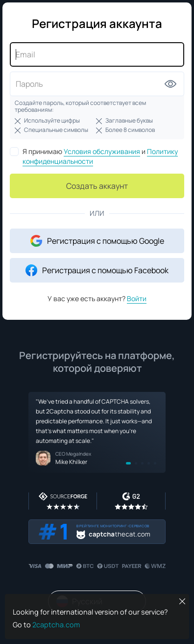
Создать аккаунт (97, 186)
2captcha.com (56, 625)
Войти (137, 298)
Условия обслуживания (102, 151)
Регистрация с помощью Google (97, 241)
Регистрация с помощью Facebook (97, 270)
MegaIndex (79, 454)
